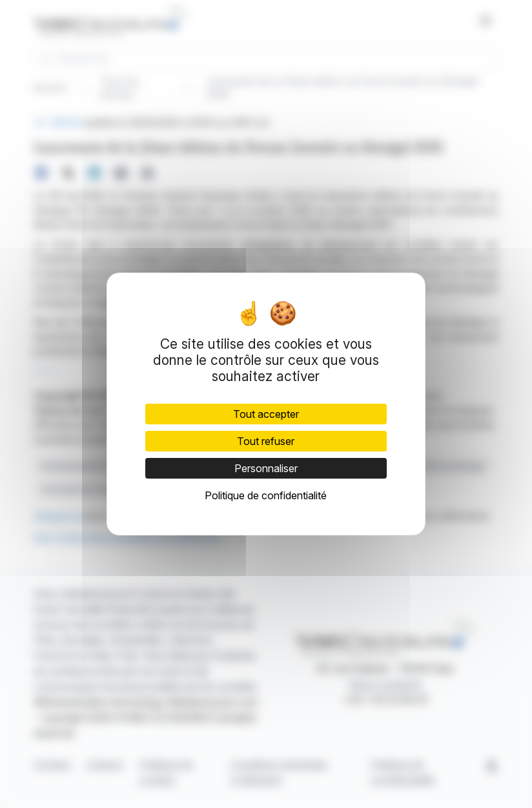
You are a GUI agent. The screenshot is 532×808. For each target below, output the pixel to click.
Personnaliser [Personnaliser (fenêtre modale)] (266, 468)
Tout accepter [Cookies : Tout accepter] (266, 414)
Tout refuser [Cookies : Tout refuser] (266, 441)
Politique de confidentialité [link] (266, 495)
